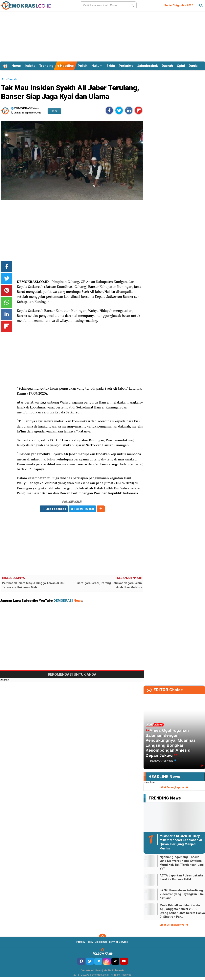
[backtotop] (102, 937)
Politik (83, 66)
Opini (181, 66)
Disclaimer (101, 942)
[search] (108, 5)
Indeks (30, 66)
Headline (66, 66)
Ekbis (111, 66)
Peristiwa (126, 66)
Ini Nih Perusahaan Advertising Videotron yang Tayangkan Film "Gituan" (182, 894)
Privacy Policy (85, 942)
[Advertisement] (102, 36)
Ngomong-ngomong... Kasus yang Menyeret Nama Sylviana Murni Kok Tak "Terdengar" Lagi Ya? (182, 863)
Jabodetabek (148, 66)
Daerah (167, 66)
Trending (46, 66)
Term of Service (118, 942)
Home (16, 66)
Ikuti (54, 111)
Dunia (193, 66)
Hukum (97, 66)
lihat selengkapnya (174, 787)
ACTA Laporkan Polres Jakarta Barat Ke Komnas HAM (181, 877)
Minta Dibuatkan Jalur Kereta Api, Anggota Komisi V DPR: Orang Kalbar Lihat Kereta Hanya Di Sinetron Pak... (182, 911)
